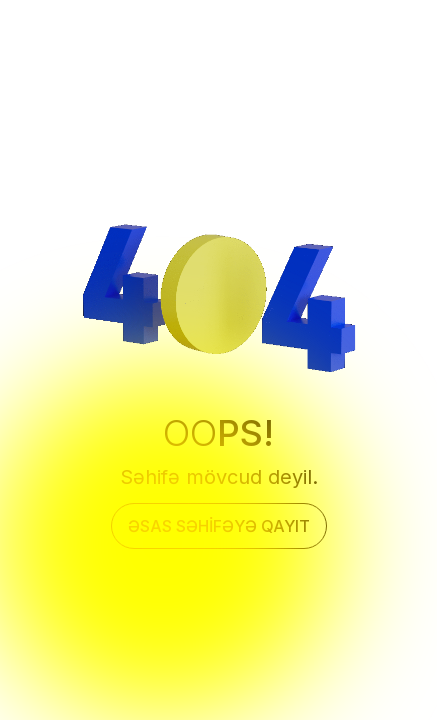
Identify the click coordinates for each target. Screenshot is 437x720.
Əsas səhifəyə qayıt (219, 526)
